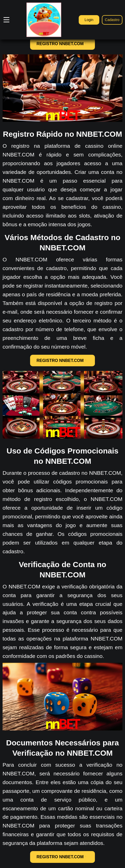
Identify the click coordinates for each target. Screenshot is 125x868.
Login (89, 20)
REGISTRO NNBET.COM (62, 44)
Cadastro (112, 20)
